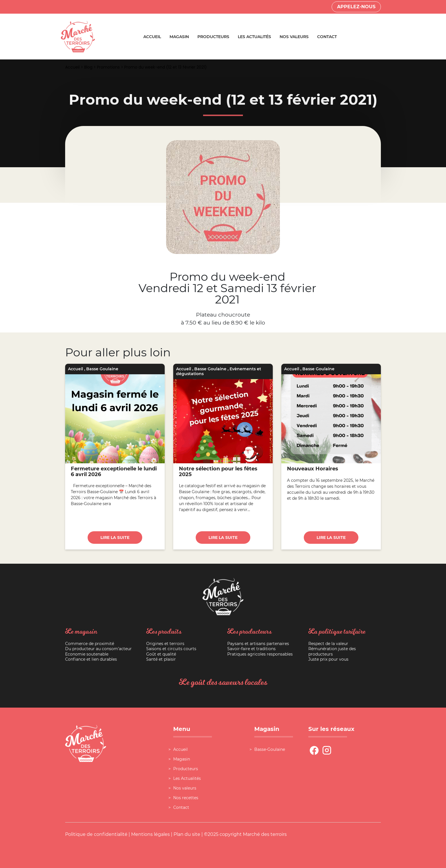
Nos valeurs (294, 37)
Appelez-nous (356, 7)
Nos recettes (186, 798)
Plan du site (187, 834)
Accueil (152, 37)
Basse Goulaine (102, 369)
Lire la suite (115, 538)
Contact (327, 37)
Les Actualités (254, 37)
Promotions (108, 67)
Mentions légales (150, 834)
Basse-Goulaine (270, 749)
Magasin (179, 37)
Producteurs (213, 37)
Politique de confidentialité (96, 834)
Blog (88, 67)
